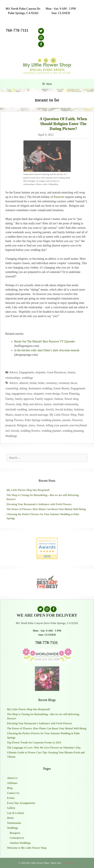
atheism (24, 383)
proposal (10, 425)
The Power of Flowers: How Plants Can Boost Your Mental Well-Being (46, 509)
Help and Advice (33, 404)
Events (11, 798)
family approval (24, 399)
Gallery (11, 808)
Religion (22, 425)
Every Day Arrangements (21, 803)
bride (41, 383)
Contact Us (13, 793)
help (19, 404)
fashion (59, 399)
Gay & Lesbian (15, 813)
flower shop (71, 399)
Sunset (40, 425)
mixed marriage (39, 415)
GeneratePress (68, 863)
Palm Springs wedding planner (43, 420)
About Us (12, 778)
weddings (27, 378)
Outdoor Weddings (20, 843)
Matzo (9, 415)
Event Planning (70, 394)
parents (66, 420)
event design (52, 394)
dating (23, 388)
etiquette (40, 372)
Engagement (27, 372)
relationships (13, 378)
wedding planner (51, 431)
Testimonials (14, 823)
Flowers (10, 404)
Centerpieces (17, 838)
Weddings (11, 436)
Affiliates (12, 783)
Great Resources (57, 372)
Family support (44, 399)
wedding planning (73, 431)
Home (10, 818)
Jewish (50, 409)
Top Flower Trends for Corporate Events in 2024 (34, 742)
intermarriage (36, 409)
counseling (12, 388)
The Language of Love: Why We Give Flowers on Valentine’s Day (44, 748)
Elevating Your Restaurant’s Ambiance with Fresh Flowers (39, 504)
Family (9, 399)
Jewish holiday (64, 409)
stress (32, 425)
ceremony (51, 383)
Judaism (79, 409)
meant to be (21, 415)
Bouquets (15, 833)
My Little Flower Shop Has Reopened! (28, 490)
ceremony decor (68, 383)
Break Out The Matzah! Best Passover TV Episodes (45, 341)
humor (71, 372)
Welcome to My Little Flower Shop (27, 848)
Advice (14, 372)
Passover (59, 197)
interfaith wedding (16, 409)
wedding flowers (30, 431)
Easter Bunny (61, 388)
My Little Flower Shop (63, 415)
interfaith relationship (66, 404)
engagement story (22, 394)
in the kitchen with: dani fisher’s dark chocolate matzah (47, 350)
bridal (33, 383)
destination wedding (40, 388)
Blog (10, 788)
